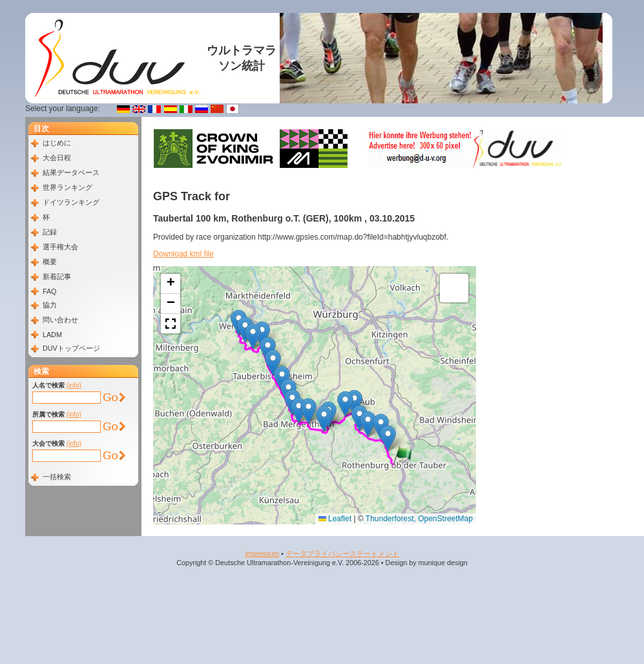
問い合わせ (60, 320)
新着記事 (57, 276)
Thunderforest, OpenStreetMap (419, 519)
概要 (50, 262)
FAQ (50, 291)
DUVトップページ (71, 348)
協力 (50, 305)
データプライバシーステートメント (342, 554)
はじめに (57, 143)
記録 (50, 232)
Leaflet (335, 519)
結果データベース (71, 172)
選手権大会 (60, 247)
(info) (74, 385)
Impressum (262, 554)
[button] (402, 455)
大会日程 (57, 158)
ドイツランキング (71, 202)
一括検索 (57, 477)
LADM (52, 335)
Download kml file (183, 254)
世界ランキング (68, 187)
